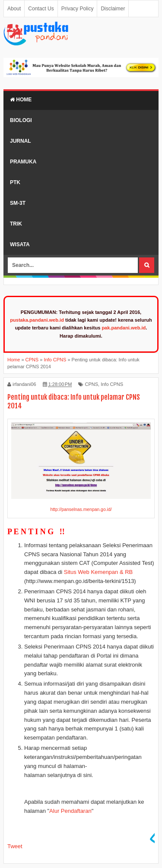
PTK (15, 182)
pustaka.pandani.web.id (37, 320)
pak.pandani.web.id (124, 328)
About (14, 9)
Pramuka (23, 162)
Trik (16, 224)
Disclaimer (113, 9)
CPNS (91, 384)
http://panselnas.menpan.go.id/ (81, 509)
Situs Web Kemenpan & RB (98, 572)
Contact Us (41, 9)
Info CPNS (112, 384)
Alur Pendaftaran (70, 811)
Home (21, 100)
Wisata (20, 244)
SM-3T (18, 203)
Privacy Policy (78, 9)
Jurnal (21, 141)
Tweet (15, 846)
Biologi (21, 120)
